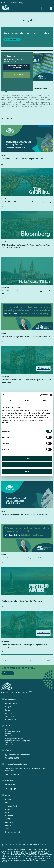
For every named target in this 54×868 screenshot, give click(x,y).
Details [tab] (27, 400)
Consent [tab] (10, 400)
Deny (27, 471)
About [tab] (44, 400)
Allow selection (27, 465)
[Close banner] (51, 395)
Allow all (27, 458)
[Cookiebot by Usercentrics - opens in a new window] (40, 395)
